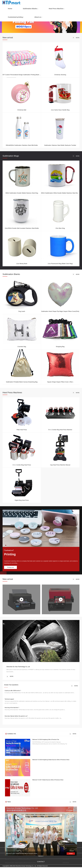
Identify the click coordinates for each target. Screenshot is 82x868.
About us (38, 17)
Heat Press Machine (56, 9)
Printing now (11, 567)
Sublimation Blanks (30, 9)
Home (10, 9)
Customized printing (15, 17)
